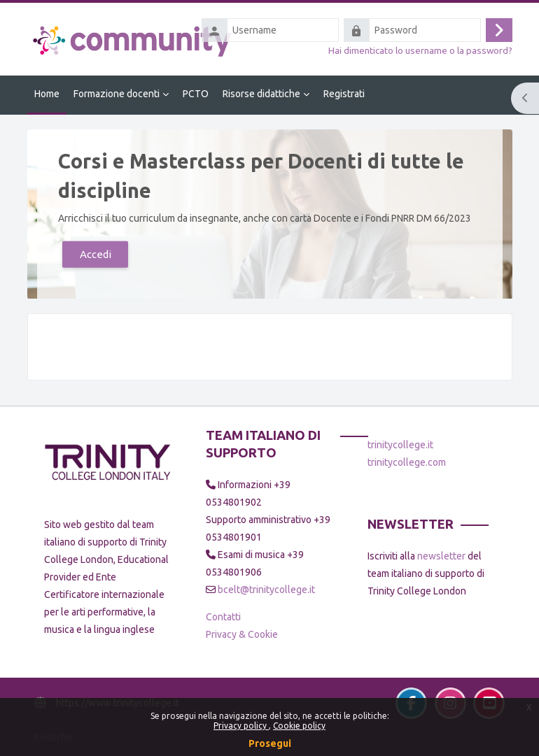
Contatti (223, 617)
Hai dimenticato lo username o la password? (420, 50)
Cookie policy (299, 726)
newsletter (441, 556)
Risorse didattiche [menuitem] (261, 94)
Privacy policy (241, 726)
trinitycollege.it (400, 445)
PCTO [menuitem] (196, 94)
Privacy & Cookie (242, 634)
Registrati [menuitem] (344, 94)
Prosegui (270, 743)
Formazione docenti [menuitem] (117, 94)
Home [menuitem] (47, 94)
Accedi (95, 254)
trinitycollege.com (407, 462)
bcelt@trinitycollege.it (266, 590)
